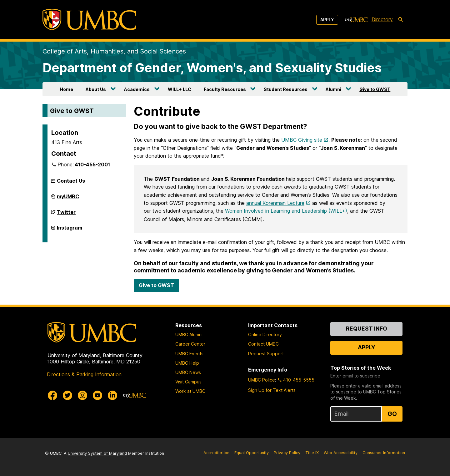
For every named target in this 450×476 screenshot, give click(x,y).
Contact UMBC (263, 344)
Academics (137, 89)
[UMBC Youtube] (97, 395)
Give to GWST (375, 89)
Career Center (190, 344)
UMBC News (188, 372)
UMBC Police (262, 380)
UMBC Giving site (302, 140)
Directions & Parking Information (84, 374)
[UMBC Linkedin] (112, 395)
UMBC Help (187, 363)
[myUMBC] (356, 20)
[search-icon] (401, 20)
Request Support (266, 354)
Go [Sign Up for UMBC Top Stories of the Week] (392, 414)
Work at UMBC (190, 391)
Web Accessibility (341, 453)
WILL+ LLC (180, 89)
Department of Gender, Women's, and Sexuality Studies (212, 68)
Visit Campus (188, 382)
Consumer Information (384, 453)
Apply (327, 20)
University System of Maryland (97, 453)
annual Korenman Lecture (275, 203)
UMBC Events (189, 354)
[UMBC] (89, 20)
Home (66, 89)
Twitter (66, 215)
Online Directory (265, 334)
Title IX (312, 453)
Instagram (70, 230)
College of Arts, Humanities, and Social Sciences (114, 51)
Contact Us (71, 181)
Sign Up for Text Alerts (272, 390)
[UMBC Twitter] (67, 395)
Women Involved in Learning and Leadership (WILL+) (286, 211)
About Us (96, 89)
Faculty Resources (225, 89)
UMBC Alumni (189, 334)
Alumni (333, 89)
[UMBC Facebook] (52, 395)
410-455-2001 (92, 165)
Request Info (367, 329)
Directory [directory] (382, 19)
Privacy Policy (287, 453)
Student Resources (286, 89)
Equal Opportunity (252, 453)
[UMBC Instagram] (82, 395)
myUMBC (68, 199)
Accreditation (216, 453)
